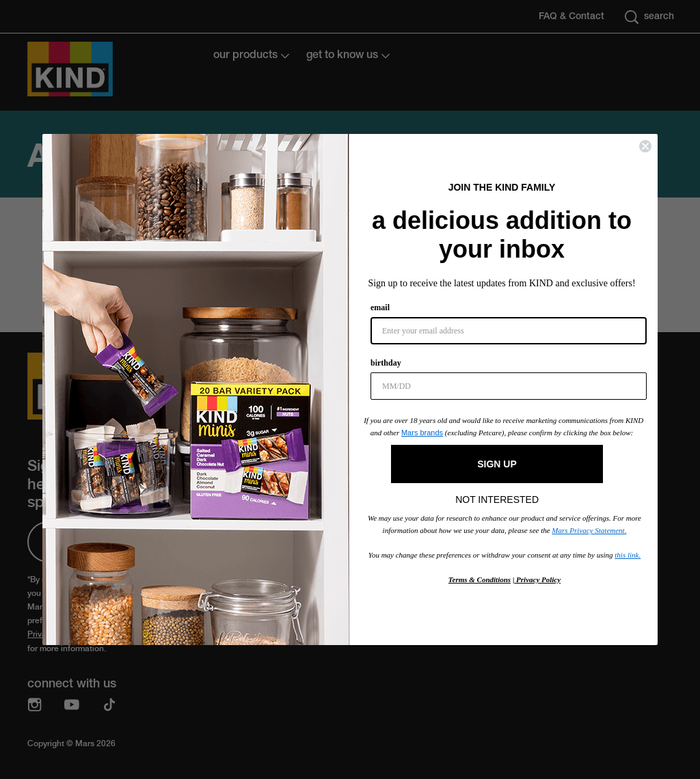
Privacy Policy (537, 579)
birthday (386, 363)
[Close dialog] (645, 146)
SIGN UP (497, 464)
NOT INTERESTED (497, 496)
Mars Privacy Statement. (589, 530)
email (380, 307)
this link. (628, 555)
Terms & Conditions (480, 579)
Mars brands (422, 433)
